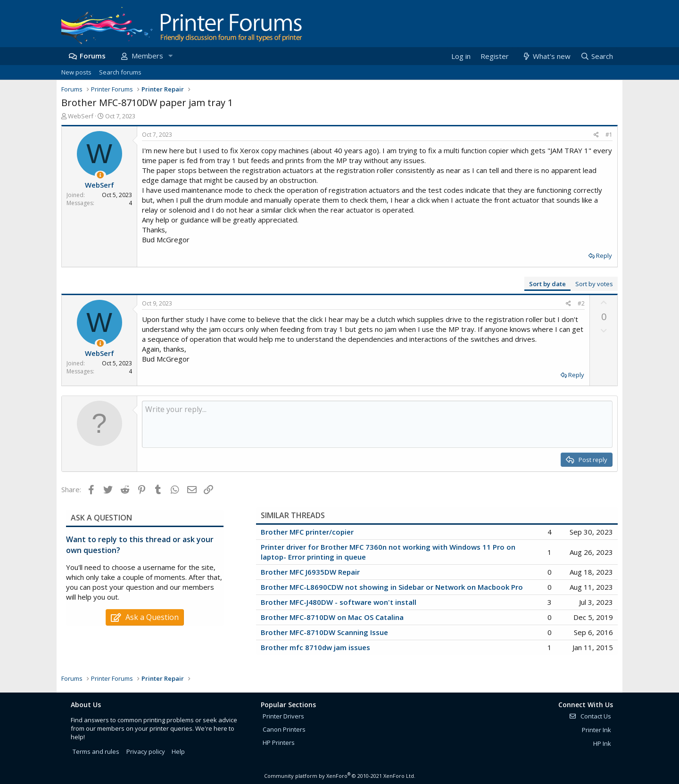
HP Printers (279, 743)
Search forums (120, 72)
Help (178, 751)
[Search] (596, 56)
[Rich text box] (377, 424)
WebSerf (81, 116)
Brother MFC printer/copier (307, 532)
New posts (76, 72)
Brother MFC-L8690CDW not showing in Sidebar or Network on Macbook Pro (392, 587)
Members (147, 56)
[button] (170, 56)
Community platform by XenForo (340, 776)
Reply (604, 256)
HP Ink (602, 743)
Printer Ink (596, 730)
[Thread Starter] (100, 175)
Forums (93, 56)
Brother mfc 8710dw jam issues (315, 647)
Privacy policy (146, 751)
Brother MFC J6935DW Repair (310, 572)
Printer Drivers (283, 716)
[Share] (596, 135)
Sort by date (547, 284)
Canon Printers (284, 729)
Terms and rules (96, 751)
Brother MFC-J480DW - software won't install (339, 602)
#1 (609, 135)
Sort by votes (594, 284)
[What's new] (546, 56)
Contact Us (590, 716)
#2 (581, 303)
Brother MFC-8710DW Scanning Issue (324, 632)
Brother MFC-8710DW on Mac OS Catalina (332, 617)
